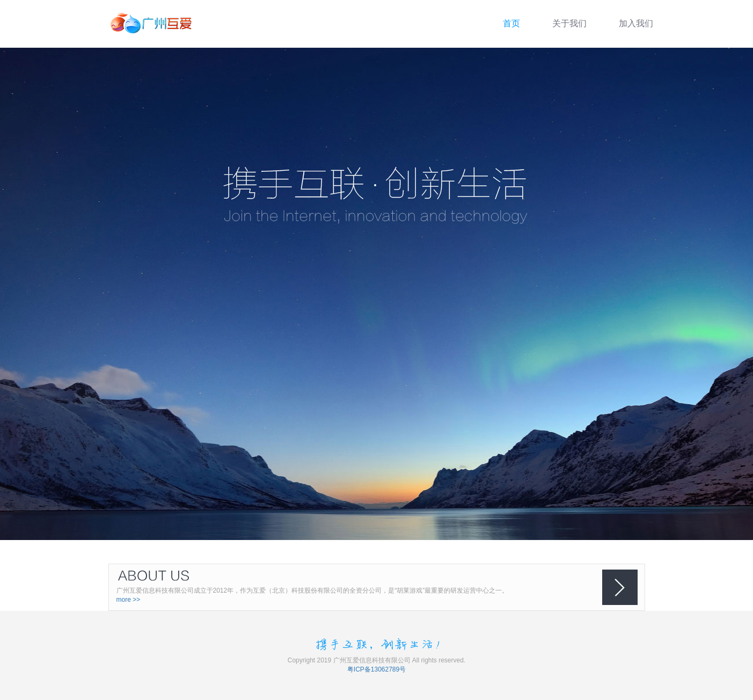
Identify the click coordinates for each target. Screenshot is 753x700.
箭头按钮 (620, 587)
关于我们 (569, 23)
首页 (511, 23)
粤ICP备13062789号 (376, 669)
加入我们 (636, 23)
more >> (129, 600)
